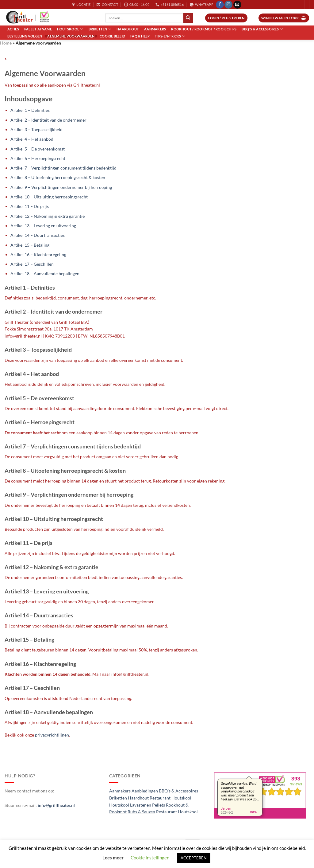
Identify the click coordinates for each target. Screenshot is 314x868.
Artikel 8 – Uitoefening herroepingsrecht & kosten (58, 177)
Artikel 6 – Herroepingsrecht (38, 158)
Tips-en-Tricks (170, 36)
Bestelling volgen (25, 36)
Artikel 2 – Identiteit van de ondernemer (48, 120)
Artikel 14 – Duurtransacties (38, 235)
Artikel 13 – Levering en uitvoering (43, 226)
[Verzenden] (188, 18)
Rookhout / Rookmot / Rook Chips (204, 29)
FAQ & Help (140, 36)
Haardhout (128, 29)
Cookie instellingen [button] (150, 858)
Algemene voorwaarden (71, 36)
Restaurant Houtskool (177, 812)
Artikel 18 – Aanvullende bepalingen (45, 274)
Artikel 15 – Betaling (30, 245)
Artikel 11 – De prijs (30, 206)
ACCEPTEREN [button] (194, 858)
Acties (13, 29)
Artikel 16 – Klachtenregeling (38, 254)
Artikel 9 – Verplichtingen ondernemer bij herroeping (61, 187)
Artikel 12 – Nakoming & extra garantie (48, 216)
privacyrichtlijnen (52, 735)
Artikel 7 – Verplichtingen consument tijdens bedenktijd (63, 168)
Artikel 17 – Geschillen (32, 264)
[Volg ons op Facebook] (220, 5)
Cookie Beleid (112, 36)
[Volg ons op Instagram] (228, 5)
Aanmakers (155, 29)
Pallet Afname (38, 29)
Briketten (100, 29)
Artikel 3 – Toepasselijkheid (36, 129)
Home (6, 43)
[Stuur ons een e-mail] (237, 5)
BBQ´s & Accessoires (262, 29)
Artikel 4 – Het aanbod (32, 139)
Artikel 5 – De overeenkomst (38, 149)
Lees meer (113, 858)
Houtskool (70, 29)
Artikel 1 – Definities (30, 110)
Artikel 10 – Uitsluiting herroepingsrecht (49, 197)
